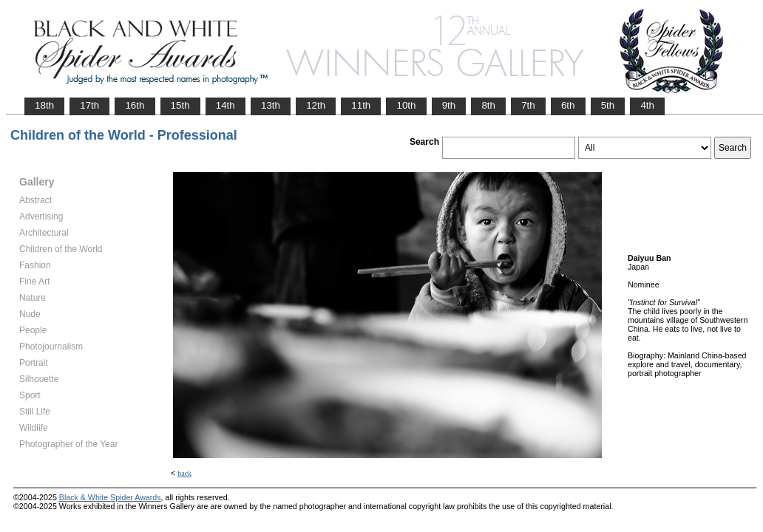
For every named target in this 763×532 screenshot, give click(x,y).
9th (449, 105)
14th (225, 105)
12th (316, 105)
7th (528, 105)
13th (271, 105)
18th (44, 105)
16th (135, 105)
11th (361, 105)
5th (608, 105)
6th (568, 105)
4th (647, 105)
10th (406, 105)
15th (180, 105)
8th (488, 105)
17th (89, 105)
